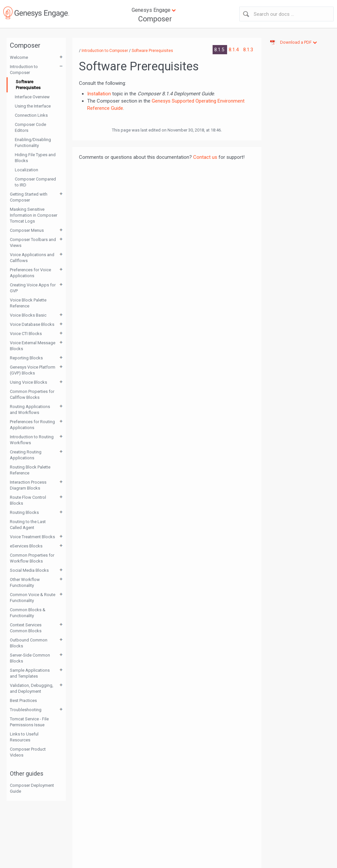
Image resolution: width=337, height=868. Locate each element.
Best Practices (23, 700)
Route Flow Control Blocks (28, 500)
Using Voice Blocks (28, 382)
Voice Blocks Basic (28, 315)
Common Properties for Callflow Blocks (32, 394)
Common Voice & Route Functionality (33, 598)
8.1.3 (248, 50)
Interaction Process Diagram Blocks (28, 485)
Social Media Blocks (29, 570)
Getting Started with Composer (29, 197)
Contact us (205, 157)
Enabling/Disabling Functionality (33, 143)
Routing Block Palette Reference (30, 470)
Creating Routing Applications (26, 455)
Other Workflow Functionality (25, 582)
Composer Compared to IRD (35, 182)
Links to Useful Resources (24, 737)
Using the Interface (33, 106)
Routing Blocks (24, 512)
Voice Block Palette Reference (28, 303)
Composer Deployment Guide (32, 788)
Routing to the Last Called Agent (28, 525)
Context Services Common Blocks (26, 628)
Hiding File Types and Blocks (35, 158)
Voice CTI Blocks (26, 334)
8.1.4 (234, 50)
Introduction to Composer (24, 70)
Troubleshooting (26, 710)
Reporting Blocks (26, 358)
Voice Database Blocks (32, 324)
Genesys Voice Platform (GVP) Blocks (33, 370)
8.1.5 (220, 50)
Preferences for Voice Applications (30, 273)
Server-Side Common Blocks (30, 658)
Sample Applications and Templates (30, 673)
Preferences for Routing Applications (32, 425)
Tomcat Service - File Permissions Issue (29, 722)
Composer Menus (27, 230)
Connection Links (31, 115)
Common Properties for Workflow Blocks (32, 558)
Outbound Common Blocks (29, 643)
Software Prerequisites (28, 85)
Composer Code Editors (30, 127)
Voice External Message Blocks (33, 346)
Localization (26, 170)
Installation (99, 94)
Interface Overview (32, 97)
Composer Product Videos (28, 752)
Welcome (19, 57)
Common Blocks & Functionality (28, 613)
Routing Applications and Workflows (30, 410)
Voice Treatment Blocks (32, 537)
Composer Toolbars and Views (33, 242)
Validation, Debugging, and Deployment (32, 688)
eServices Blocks (26, 546)
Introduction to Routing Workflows (32, 440)
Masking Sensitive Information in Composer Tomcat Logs (34, 215)
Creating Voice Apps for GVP (33, 288)
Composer (155, 19)
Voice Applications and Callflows (32, 258)
